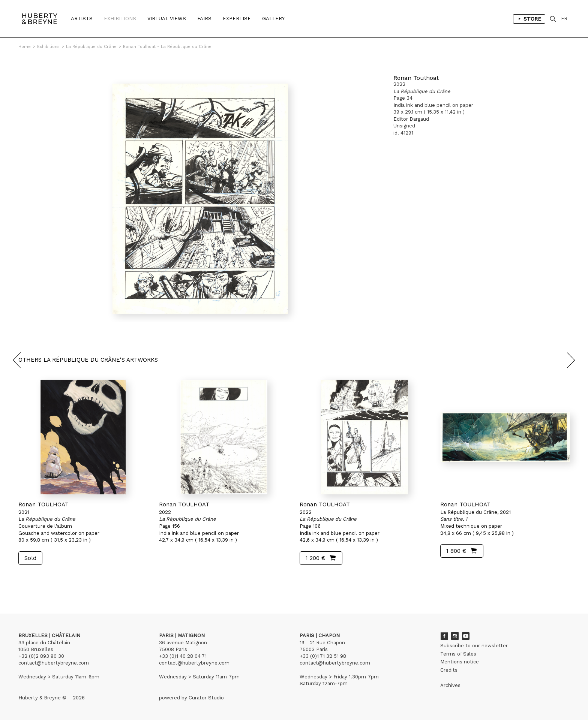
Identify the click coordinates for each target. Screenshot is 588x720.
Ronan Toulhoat (416, 78)
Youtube (466, 636)
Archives (450, 685)
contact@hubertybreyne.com (54, 663)
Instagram (455, 636)
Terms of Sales (458, 654)
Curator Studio (206, 698)
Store (529, 19)
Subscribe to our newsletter (474, 646)
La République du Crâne (91, 47)
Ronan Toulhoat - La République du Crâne (167, 47)
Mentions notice (460, 662)
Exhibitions (120, 19)
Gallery (273, 19)
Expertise (237, 19)
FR (564, 19)
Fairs (204, 19)
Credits (449, 670)
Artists (82, 19)
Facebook (444, 636)
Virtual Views (167, 19)
